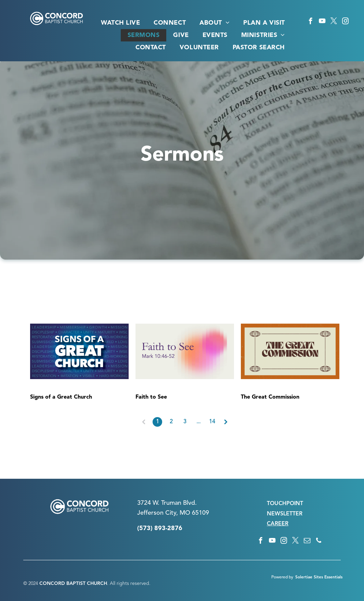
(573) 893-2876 (160, 528)
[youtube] (322, 22)
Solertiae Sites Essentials (319, 577)
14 (212, 422)
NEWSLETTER (285, 514)
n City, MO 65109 (185, 513)
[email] (307, 541)
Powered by (282, 577)
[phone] (319, 541)
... (198, 422)
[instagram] (345, 22)
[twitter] (334, 22)
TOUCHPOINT (285, 504)
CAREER (278, 524)
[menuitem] (120, 23)
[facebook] (310, 22)
